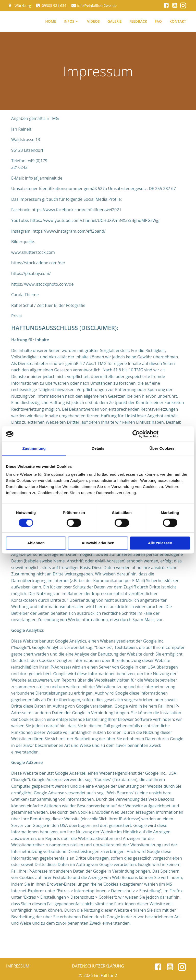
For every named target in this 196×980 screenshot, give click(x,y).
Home (51, 21)
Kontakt (178, 21)
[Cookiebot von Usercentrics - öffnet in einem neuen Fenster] (136, 434)
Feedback (138, 21)
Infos (72, 21)
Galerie (115, 21)
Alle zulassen (160, 543)
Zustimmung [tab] (34, 448)
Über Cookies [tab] (162, 448)
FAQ (158, 21)
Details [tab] (98, 448)
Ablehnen (36, 543)
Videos (93, 21)
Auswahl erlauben (98, 543)
